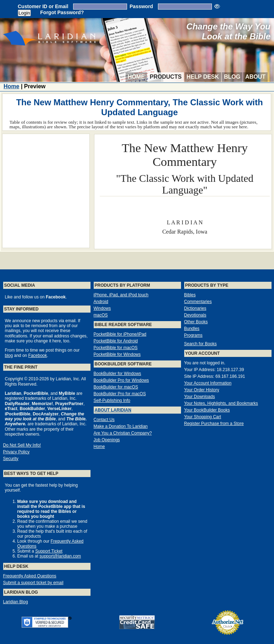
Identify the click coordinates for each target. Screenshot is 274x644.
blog (9, 355)
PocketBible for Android (116, 341)
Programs (193, 335)
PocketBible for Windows (117, 354)
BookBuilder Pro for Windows (121, 380)
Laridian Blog (16, 602)
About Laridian (113, 410)
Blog (232, 77)
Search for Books (201, 344)
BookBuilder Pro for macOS (120, 394)
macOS (101, 315)
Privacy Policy (17, 452)
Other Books (196, 322)
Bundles (192, 329)
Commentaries (198, 302)
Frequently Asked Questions (30, 576)
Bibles (190, 295)
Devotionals (195, 315)
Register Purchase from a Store (214, 424)
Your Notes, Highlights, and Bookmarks (221, 403)
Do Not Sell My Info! (22, 445)
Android (101, 302)
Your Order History (202, 390)
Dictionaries (195, 308)
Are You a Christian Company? (123, 433)
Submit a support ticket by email (33, 583)
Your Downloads (200, 397)
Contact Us (104, 420)
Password (141, 6)
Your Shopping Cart (203, 417)
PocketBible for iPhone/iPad (120, 334)
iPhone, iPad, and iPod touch (121, 295)
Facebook (38, 355)
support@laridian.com (60, 556)
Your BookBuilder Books (207, 410)
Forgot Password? (62, 12)
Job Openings (107, 440)
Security (11, 459)
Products (166, 77)
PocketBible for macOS (116, 348)
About (255, 77)
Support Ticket (49, 551)
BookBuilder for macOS (116, 387)
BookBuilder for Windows (117, 374)
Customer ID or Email (43, 6)
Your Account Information (208, 383)
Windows (102, 308)
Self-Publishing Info (112, 401)
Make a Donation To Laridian (121, 426)
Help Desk (203, 77)
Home (136, 77)
